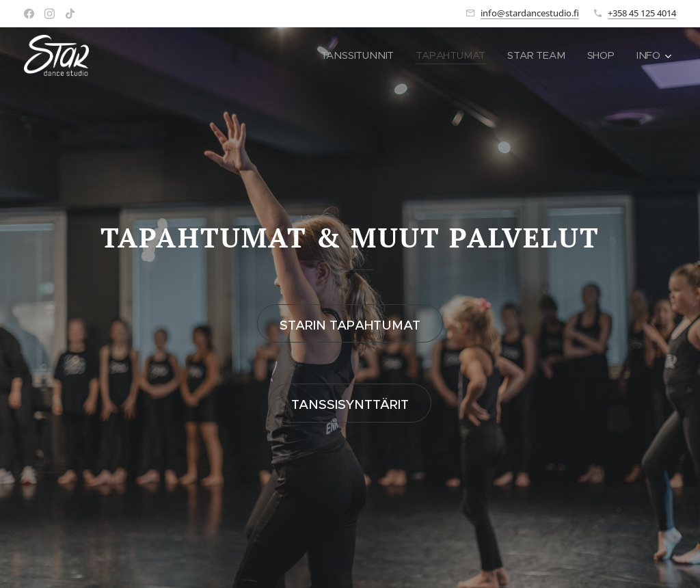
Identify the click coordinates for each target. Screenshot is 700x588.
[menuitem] (360, 55)
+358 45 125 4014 (642, 13)
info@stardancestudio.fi (530, 13)
